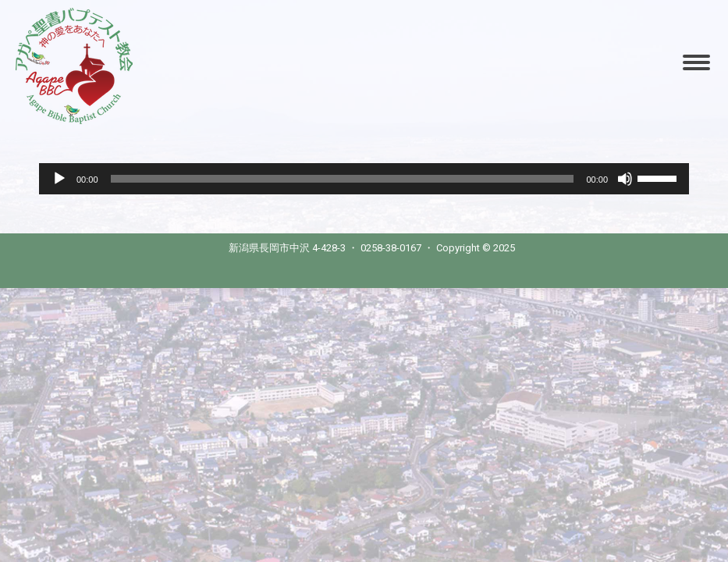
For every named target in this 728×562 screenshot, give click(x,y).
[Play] (59, 179)
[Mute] (625, 179)
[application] (364, 179)
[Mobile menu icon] (696, 62)
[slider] (343, 179)
